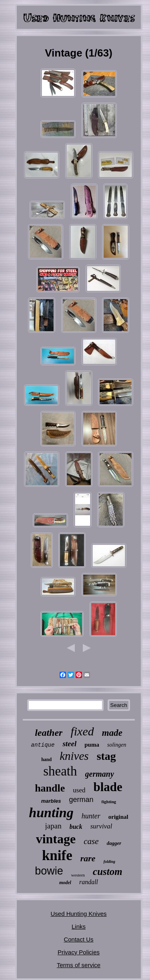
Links (79, 926)
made (112, 733)
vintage (56, 839)
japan (53, 826)
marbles (51, 801)
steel (69, 744)
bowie (49, 871)
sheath (60, 771)
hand (46, 759)
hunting (51, 813)
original (118, 817)
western (78, 875)
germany (100, 774)
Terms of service (79, 965)
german (81, 800)
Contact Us (78, 939)
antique (43, 745)
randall (89, 882)
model (65, 883)
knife (57, 855)
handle (50, 788)
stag (106, 756)
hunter (91, 816)
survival (101, 826)
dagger (114, 843)
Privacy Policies (79, 952)
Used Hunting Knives (78, 914)
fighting (109, 802)
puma (92, 745)
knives (74, 756)
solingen (117, 745)
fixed (82, 731)
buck (76, 827)
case (91, 841)
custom (108, 872)
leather (49, 733)
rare (88, 858)
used (79, 790)
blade (108, 787)
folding (109, 862)
